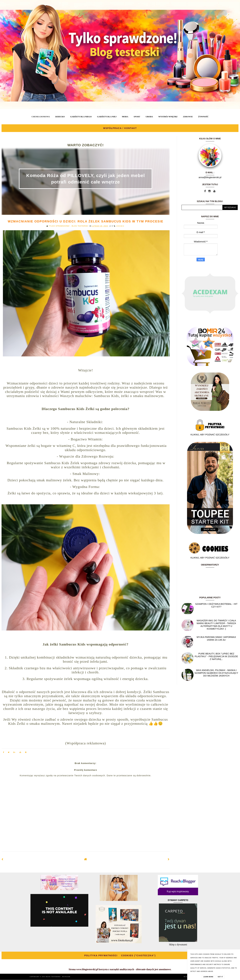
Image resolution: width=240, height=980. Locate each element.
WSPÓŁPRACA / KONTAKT (120, 128)
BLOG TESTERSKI (54, 977)
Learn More (208, 977)
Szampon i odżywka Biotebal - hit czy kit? (216, 605)
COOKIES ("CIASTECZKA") (138, 955)
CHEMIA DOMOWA (41, 117)
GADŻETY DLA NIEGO (81, 117)
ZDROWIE (188, 117)
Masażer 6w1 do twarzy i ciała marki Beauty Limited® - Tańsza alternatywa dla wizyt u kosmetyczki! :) (216, 625)
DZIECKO (60, 117)
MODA (125, 117)
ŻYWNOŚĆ (203, 117)
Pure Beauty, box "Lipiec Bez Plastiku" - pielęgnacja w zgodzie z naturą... (216, 656)
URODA (149, 117)
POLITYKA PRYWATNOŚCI (101, 955)
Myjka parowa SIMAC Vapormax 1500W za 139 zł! (216, 638)
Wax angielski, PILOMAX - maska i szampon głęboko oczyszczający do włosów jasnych (216, 673)
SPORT (137, 117)
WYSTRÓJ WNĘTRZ (168, 117)
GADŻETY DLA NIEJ (107, 117)
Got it (220, 977)
